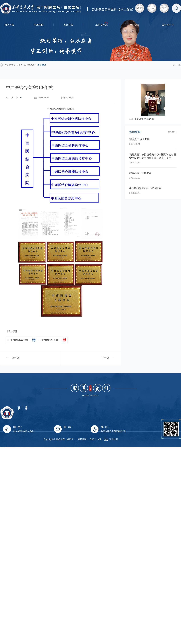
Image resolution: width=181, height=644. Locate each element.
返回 (177, 65)
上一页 (15, 358)
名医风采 (135, 25)
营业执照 (121, 439)
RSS (102, 439)
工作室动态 (102, 25)
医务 (152, 8)
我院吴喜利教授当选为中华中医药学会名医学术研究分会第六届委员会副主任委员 (153, 156)
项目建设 (42, 65)
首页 (18, 65)
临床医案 (68, 25)
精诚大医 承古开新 (139, 139)
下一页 (105, 358)
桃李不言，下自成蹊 (140, 173)
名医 (164, 8)
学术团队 (39, 25)
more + (172, 132)
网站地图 (92, 439)
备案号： (81, 439)
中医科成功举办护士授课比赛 (145, 188)
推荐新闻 (135, 132)
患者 (140, 8)
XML (110, 439)
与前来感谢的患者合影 (142, 119)
